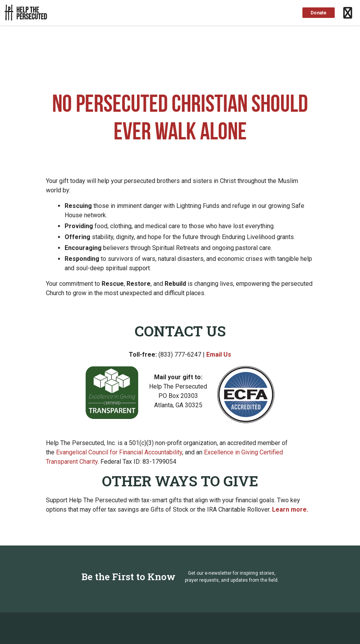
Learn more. (290, 509)
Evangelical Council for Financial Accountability (119, 452)
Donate (319, 13)
